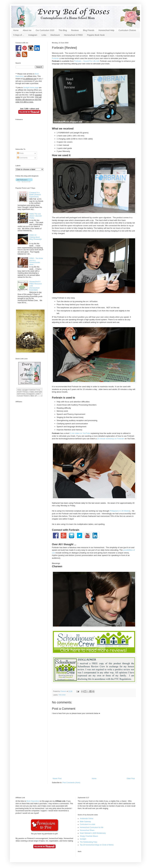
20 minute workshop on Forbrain (111, 439)
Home (16, 30)
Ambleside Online (87, 819)
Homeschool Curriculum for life (92, 827)
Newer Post (57, 779)
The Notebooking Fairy (88, 842)
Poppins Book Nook (96, 35)
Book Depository (33, 801)
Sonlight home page (31, 88)
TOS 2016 (62, 695)
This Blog (63, 30)
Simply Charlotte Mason (89, 836)
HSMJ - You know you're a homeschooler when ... (36, 261)
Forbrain (55, 58)
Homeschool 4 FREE (73, 35)
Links (44, 35)
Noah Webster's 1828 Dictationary (93, 833)
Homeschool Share (87, 830)
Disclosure (55, 35)
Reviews (75, 30)
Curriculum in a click (87, 824)
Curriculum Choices (127, 30)
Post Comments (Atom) (71, 783)
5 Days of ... (19, 35)
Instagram (33, 35)
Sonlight (83, 839)
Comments (22, 158)
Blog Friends (89, 30)
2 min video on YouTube (80, 433)
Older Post (131, 779)
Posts (20, 153)
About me (27, 30)
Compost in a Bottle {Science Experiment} (35, 195)
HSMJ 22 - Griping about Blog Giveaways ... (35, 238)
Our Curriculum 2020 (45, 30)
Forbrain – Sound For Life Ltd (87, 61)
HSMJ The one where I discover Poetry (35, 216)
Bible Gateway (85, 822)
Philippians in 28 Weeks (120, 511)
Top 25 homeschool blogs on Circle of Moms (97, 845)
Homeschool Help (106, 30)
